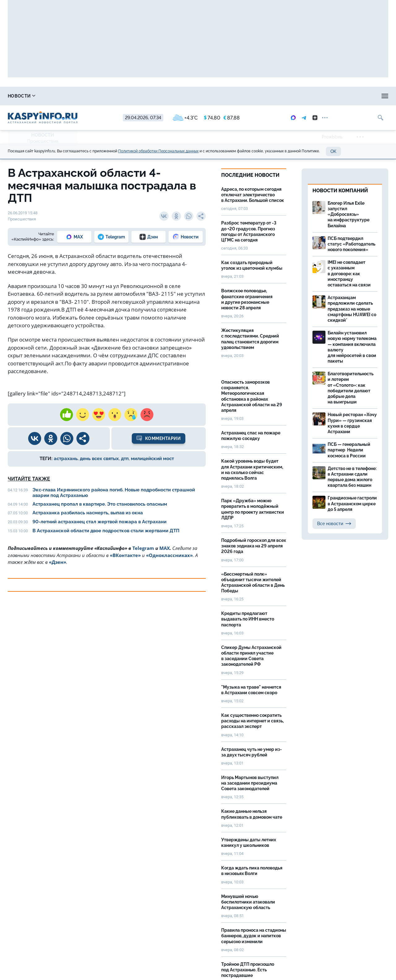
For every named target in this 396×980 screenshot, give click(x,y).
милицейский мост (152, 459)
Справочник (67, 96)
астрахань (66, 459)
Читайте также (29, 479)
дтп (125, 459)
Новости (22, 96)
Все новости (334, 524)
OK (333, 151)
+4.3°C (185, 118)
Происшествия (43, 141)
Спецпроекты (230, 96)
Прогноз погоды (178, 96)
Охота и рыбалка (121, 96)
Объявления (373, 96)
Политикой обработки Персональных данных (158, 151)
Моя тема (331, 96)
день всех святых (99, 459)
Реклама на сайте (284, 96)
